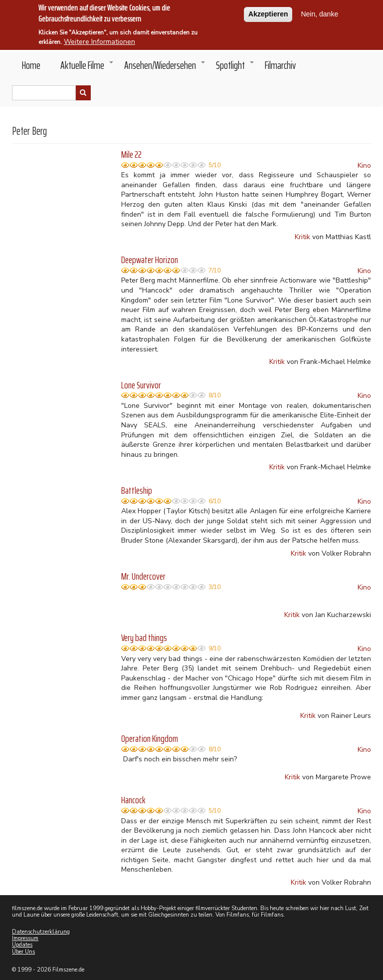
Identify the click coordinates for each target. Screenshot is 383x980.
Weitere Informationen (99, 41)
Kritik (302, 237)
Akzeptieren (268, 13)
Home (31, 65)
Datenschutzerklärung (41, 932)
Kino (364, 165)
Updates (22, 945)
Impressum (25, 938)
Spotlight (235, 68)
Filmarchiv (280, 65)
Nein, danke (319, 13)
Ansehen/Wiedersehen (165, 68)
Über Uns (23, 952)
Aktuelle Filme (87, 68)
